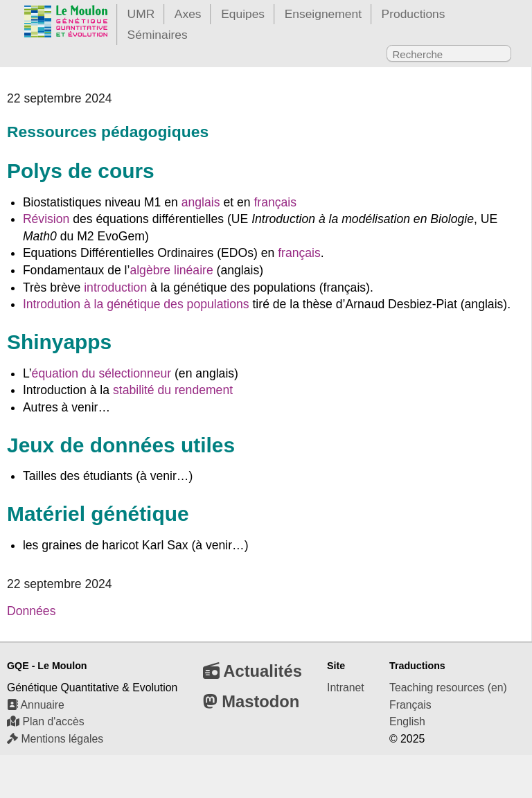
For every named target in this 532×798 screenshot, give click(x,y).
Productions (414, 14)
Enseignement (323, 14)
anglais (201, 202)
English (407, 721)
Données (31, 611)
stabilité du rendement (173, 390)
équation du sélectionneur (102, 373)
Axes (188, 14)
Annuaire (36, 705)
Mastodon (251, 701)
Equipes (243, 14)
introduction (115, 287)
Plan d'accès (46, 721)
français (275, 202)
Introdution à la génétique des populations (136, 304)
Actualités (252, 671)
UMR (141, 14)
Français (410, 705)
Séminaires (158, 35)
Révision (46, 219)
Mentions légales (55, 739)
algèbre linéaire (171, 270)
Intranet (346, 688)
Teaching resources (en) (448, 688)
